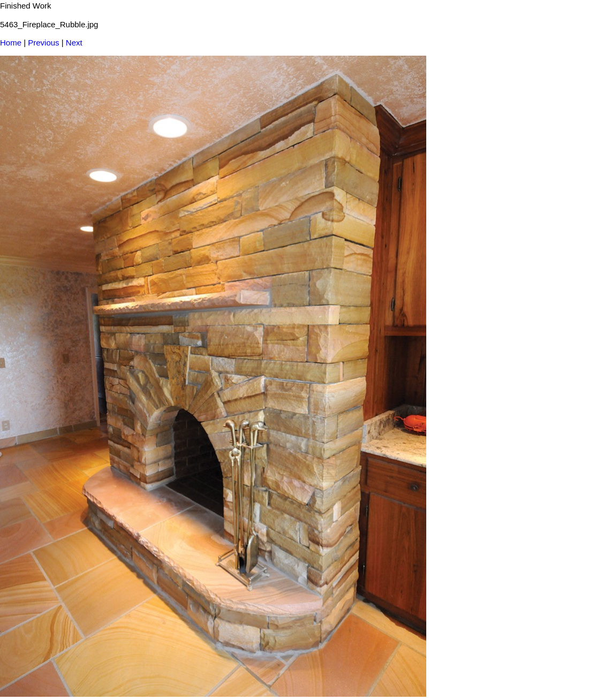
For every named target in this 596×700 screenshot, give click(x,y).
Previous (43, 43)
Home (11, 43)
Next (74, 43)
